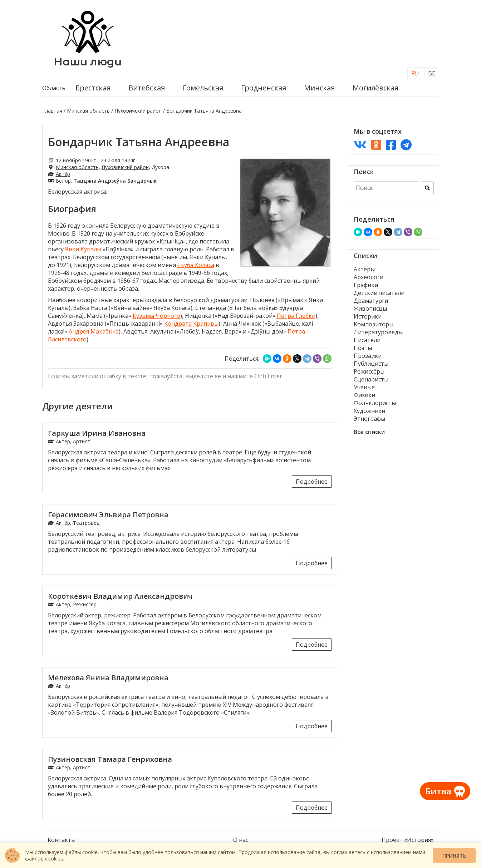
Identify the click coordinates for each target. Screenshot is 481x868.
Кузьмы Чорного (156, 316)
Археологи (369, 277)
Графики (366, 285)
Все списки (369, 432)
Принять (454, 856)
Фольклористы (375, 403)
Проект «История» (408, 840)
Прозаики (368, 356)
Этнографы (369, 419)
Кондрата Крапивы (191, 324)
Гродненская (264, 88)
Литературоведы (378, 332)
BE (432, 73)
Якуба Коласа (196, 265)
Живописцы (370, 309)
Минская (319, 88)
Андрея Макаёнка (94, 331)
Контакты (62, 840)
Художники (369, 411)
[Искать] (427, 188)
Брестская (93, 88)
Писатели (367, 340)
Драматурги (371, 301)
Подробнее (312, 482)
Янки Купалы (83, 249)
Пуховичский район (138, 111)
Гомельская (203, 88)
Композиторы (374, 324)
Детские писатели (379, 293)
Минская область (88, 111)
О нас (241, 840)
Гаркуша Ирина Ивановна (97, 433)
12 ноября (68, 160)
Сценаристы (371, 379)
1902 (88, 160)
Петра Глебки (296, 316)
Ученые (364, 387)
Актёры (364, 269)
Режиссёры (369, 371)
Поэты (363, 348)
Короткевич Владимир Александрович (120, 596)
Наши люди (88, 62)
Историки (368, 316)
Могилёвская (376, 88)
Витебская (147, 88)
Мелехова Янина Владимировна (108, 678)
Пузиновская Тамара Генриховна (110, 759)
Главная (52, 111)
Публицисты (371, 364)
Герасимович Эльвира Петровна (108, 515)
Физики (364, 395)
